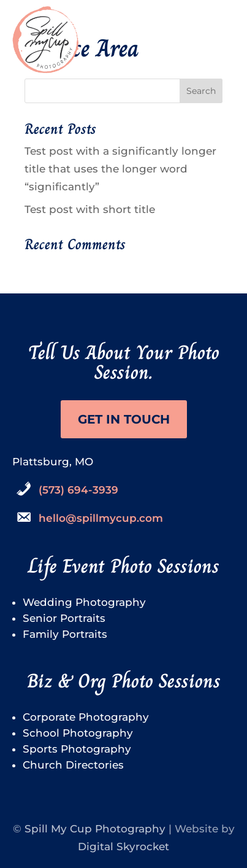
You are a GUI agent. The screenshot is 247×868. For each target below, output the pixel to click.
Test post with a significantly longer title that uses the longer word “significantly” (120, 169)
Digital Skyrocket (123, 847)
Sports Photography (77, 749)
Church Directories (73, 765)
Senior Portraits (64, 618)
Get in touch (124, 419)
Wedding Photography (84, 602)
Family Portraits (65, 634)
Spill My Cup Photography (95, 829)
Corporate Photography (86, 717)
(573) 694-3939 (78, 490)
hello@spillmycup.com (101, 518)
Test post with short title (90, 209)
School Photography (78, 733)
